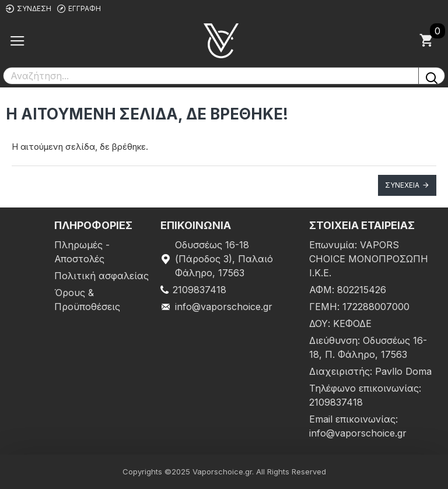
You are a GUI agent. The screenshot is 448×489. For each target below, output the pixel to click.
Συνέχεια (402, 185)
